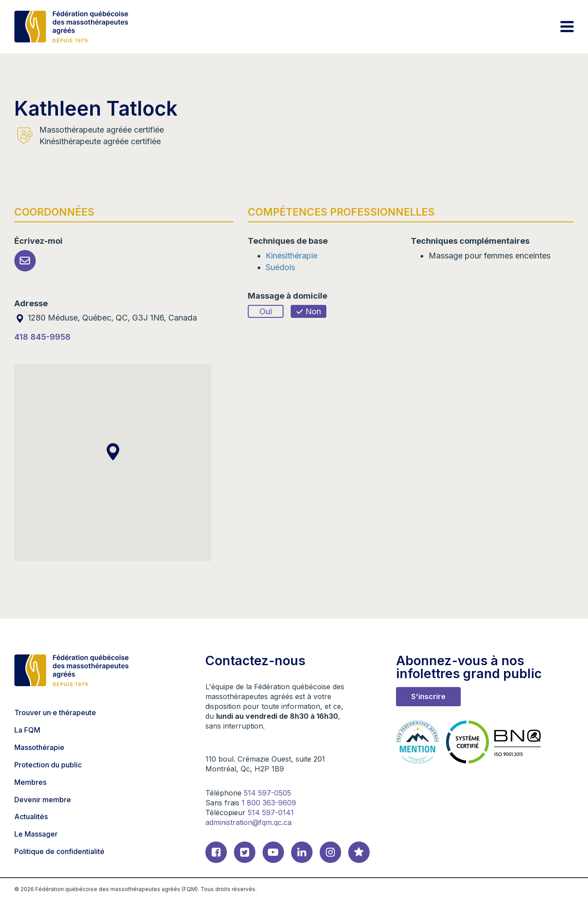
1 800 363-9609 (269, 803)
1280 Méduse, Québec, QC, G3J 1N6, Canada (106, 318)
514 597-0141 (271, 812)
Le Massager (36, 834)
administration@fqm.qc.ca (248, 822)
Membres (30, 782)
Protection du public (48, 765)
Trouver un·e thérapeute (55, 712)
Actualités (31, 817)
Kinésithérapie (292, 256)
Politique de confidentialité (59, 851)
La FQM (27, 730)
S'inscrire (428, 696)
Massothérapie (39, 747)
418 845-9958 (42, 337)
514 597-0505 (267, 793)
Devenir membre (43, 800)
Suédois (280, 267)
